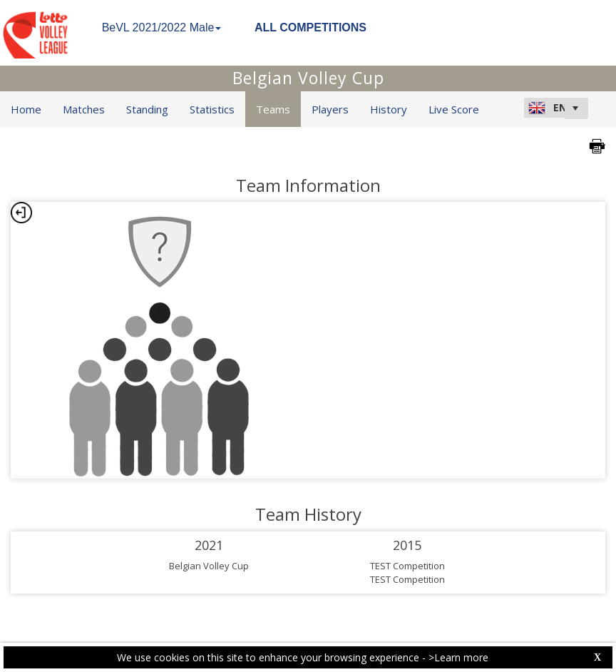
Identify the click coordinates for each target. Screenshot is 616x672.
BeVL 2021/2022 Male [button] (162, 27)
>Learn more (458, 657)
